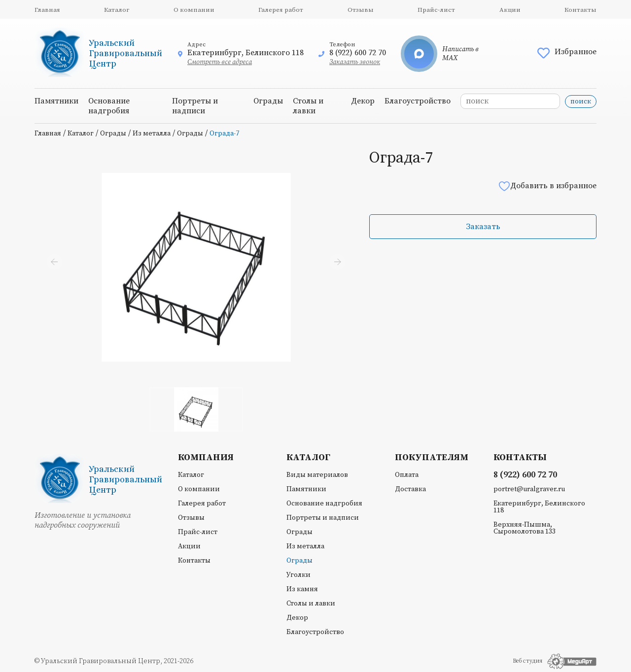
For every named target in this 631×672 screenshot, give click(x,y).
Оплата (407, 475)
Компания (206, 458)
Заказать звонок (355, 62)
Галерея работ (281, 10)
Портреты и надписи (195, 106)
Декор (363, 101)
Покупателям (432, 458)
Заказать (483, 227)
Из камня (302, 589)
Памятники (56, 101)
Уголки (298, 575)
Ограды (268, 101)
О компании (194, 10)
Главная (47, 10)
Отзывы (361, 10)
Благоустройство (418, 101)
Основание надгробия (109, 106)
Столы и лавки (308, 106)
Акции (510, 10)
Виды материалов (317, 475)
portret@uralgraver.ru (529, 489)
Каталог (117, 10)
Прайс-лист (436, 10)
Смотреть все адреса (220, 62)
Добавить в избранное (547, 186)
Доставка (410, 489)
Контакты (580, 10)
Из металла (152, 134)
